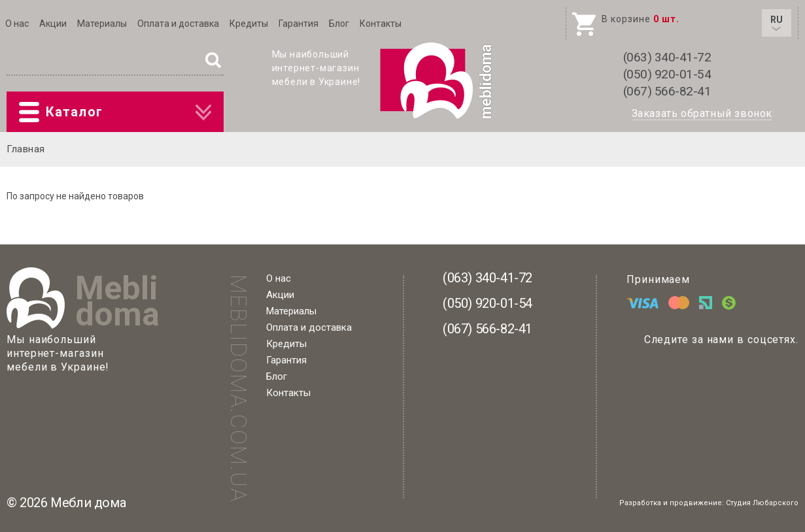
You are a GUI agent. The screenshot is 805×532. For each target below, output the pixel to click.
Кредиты (249, 24)
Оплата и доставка (178, 24)
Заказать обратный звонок (702, 113)
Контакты (381, 24)
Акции (53, 24)
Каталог (115, 112)
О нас (17, 24)
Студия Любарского (762, 503)
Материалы (102, 24)
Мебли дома (88, 503)
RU (777, 23)
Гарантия (299, 24)
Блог (339, 24)
